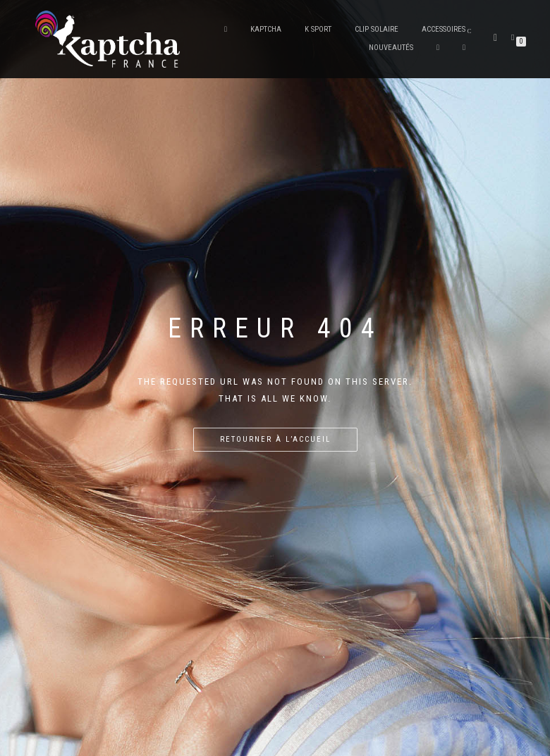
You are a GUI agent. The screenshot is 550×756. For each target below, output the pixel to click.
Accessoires (444, 29)
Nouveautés (391, 48)
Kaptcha (266, 29)
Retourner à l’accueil (275, 439)
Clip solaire (377, 29)
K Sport (318, 29)
